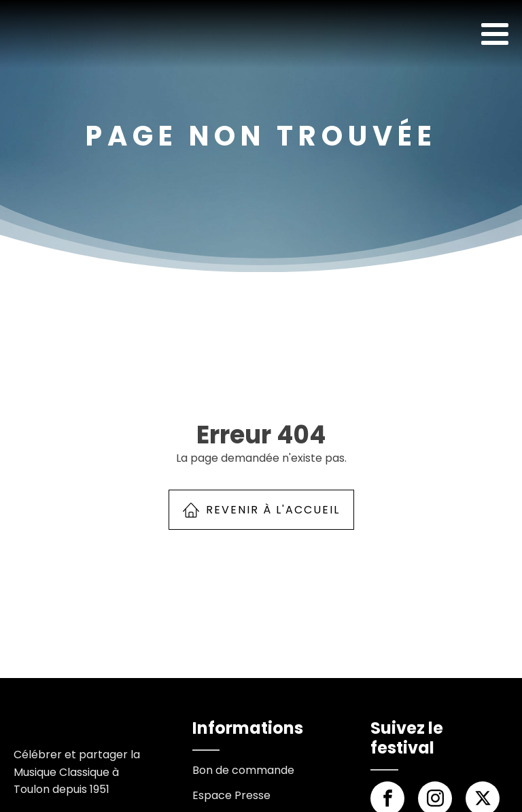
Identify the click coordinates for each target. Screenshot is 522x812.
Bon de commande (243, 770)
